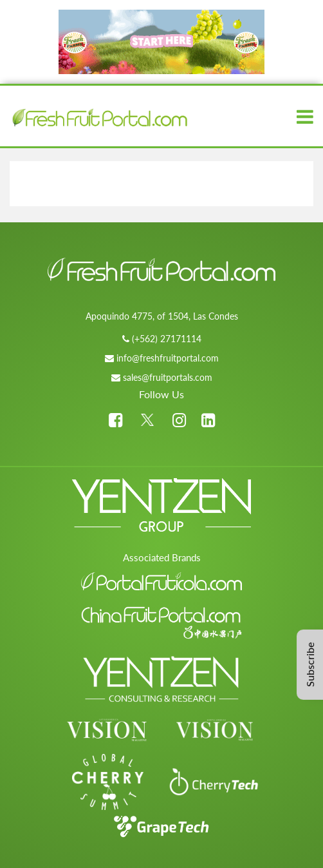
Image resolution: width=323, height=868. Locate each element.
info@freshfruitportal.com (168, 358)
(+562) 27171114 (167, 339)
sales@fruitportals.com (168, 377)
